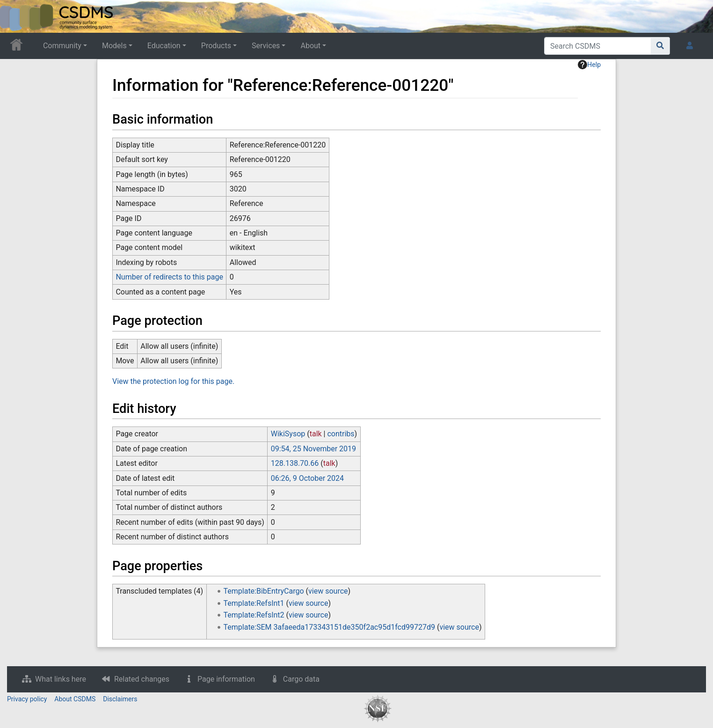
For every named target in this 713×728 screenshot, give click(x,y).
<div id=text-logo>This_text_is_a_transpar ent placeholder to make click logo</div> (15, 16)
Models (114, 46)
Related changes (142, 679)
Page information (226, 679)
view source (328, 591)
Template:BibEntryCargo (264, 591)
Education (164, 46)
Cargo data (301, 679)
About (310, 46)
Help (589, 65)
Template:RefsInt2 (254, 615)
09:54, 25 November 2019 (313, 449)
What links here (61, 679)
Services (266, 46)
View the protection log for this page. (173, 381)
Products (216, 46)
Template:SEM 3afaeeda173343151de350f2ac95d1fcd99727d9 (329, 627)
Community (62, 46)
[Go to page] (660, 46)
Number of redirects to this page (169, 277)
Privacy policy (27, 699)
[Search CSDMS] (598, 46)
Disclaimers (120, 699)
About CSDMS (75, 699)
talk (316, 434)
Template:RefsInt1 (254, 603)
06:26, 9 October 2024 (307, 478)
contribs (341, 434)
